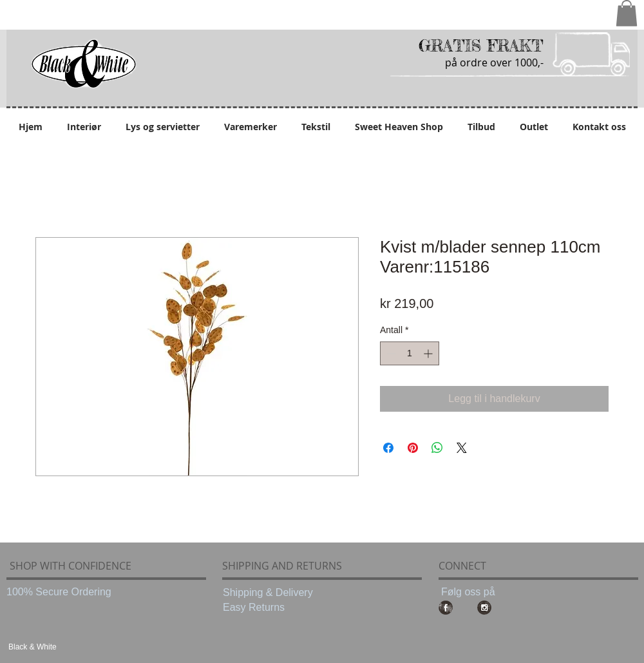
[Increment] (429, 353)
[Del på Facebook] (388, 448)
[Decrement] (390, 353)
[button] (627, 13)
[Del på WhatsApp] (437, 448)
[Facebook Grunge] (446, 608)
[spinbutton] (410, 353)
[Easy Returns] (277, 608)
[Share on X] (462, 448)
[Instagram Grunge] (484, 608)
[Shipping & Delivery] (277, 593)
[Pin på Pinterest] (413, 448)
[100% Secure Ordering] (61, 592)
